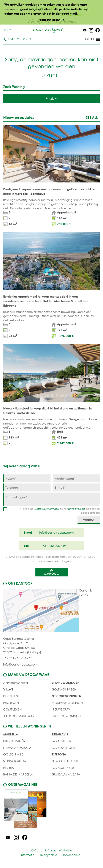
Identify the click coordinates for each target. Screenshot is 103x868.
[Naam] (27, 478)
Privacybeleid (48, 855)
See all (92, 117)
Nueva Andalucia (17, 748)
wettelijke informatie (47, 509)
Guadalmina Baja (66, 774)
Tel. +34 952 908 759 (18, 658)
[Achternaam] (76, 478)
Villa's (8, 689)
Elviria (9, 768)
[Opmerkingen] (51, 499)
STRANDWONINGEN (66, 683)
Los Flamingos (63, 748)
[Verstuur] (89, 520)
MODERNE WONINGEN (68, 703)
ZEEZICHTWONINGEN (66, 696)
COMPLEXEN (12, 709)
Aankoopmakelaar (19, 716)
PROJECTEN (12, 703)
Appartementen (16, 683)
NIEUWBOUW (61, 709)
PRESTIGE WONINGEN (67, 716)
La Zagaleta (61, 741)
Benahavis (60, 734)
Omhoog (51, 572)
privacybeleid (77, 509)
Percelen (11, 696)
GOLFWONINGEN (64, 689)
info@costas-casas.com (20, 664)
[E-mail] (76, 487)
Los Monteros (63, 768)
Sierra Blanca (15, 761)
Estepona (59, 754)
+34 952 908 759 (17, 39)
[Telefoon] (27, 487)
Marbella (11, 734)
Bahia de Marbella (18, 774)
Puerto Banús (14, 741)
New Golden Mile (65, 761)
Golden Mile (13, 754)
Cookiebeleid (71, 855)
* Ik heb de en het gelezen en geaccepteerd (60, 511)
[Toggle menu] (87, 40)
